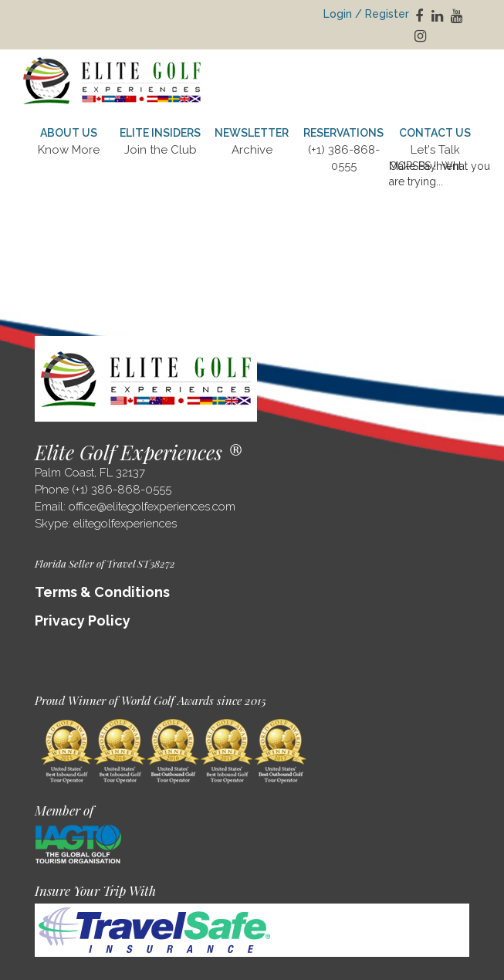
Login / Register (366, 14)
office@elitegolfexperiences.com (152, 507)
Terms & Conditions (102, 592)
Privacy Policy (83, 621)
